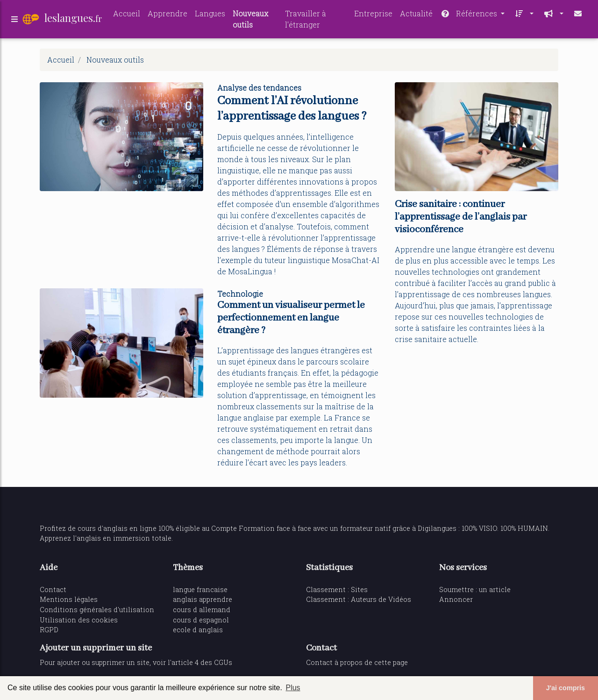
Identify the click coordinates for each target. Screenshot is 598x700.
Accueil (127, 15)
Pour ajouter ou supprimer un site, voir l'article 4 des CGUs (136, 662)
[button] (523, 15)
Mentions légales (69, 599)
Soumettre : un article (475, 589)
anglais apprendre (203, 599)
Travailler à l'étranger (306, 20)
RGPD (49, 630)
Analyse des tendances (259, 88)
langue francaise (200, 589)
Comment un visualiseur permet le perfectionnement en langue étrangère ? (291, 318)
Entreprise (373, 15)
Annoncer (456, 599)
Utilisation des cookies (79, 620)
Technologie (240, 294)
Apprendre (167, 15)
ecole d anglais (198, 630)
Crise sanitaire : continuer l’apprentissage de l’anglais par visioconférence (461, 217)
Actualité (416, 15)
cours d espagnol (201, 620)
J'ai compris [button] (566, 688)
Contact (53, 589)
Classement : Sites (337, 589)
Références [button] (470, 15)
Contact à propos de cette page (357, 662)
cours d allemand (202, 610)
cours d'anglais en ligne (117, 528)
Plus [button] (293, 688)
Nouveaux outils (250, 20)
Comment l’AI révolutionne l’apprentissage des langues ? (292, 109)
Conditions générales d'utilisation (97, 610)
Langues (210, 15)
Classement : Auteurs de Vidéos (359, 599)
